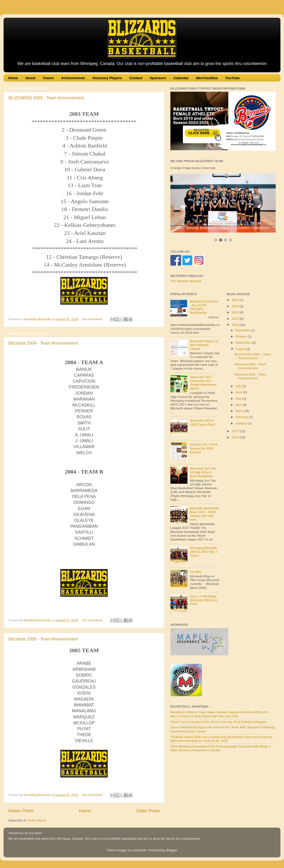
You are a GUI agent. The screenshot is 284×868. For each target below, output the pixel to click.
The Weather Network (186, 281)
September (244, 343)
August (241, 349)
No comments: (93, 319)
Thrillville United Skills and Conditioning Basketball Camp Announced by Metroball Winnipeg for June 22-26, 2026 (221, 739)
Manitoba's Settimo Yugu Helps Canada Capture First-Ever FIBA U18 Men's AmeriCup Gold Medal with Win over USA (219, 714)
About (30, 78)
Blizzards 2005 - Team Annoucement (43, 639)
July (239, 386)
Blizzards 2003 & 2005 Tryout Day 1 (203, 422)
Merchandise (207, 78)
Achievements (73, 78)
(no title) (196, 572)
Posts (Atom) (37, 820)
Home (13, 78)
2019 (235, 319)
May (239, 399)
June (239, 392)
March (240, 411)
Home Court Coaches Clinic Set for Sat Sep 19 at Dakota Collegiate (218, 722)
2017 (235, 431)
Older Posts (148, 811)
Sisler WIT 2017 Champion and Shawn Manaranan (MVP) (203, 383)
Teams (48, 78)
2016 (235, 437)
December (243, 330)
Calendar (181, 78)
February (242, 417)
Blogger (172, 850)
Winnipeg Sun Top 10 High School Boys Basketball (203, 472)
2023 (235, 306)
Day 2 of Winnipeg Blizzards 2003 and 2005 (203, 600)
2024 (235, 300)
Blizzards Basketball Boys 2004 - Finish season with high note (204, 514)
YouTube (232, 78)
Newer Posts (21, 811)
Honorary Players (107, 78)
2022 (235, 312)
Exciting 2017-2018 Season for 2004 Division (204, 448)
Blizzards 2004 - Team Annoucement (43, 343)
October (242, 336)
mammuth (139, 850)
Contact (136, 78)
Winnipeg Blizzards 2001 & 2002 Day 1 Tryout (204, 552)
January (242, 423)
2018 (235, 325)
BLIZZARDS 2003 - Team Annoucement (46, 98)
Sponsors (158, 78)
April (239, 405)
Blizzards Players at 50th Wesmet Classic (204, 345)
